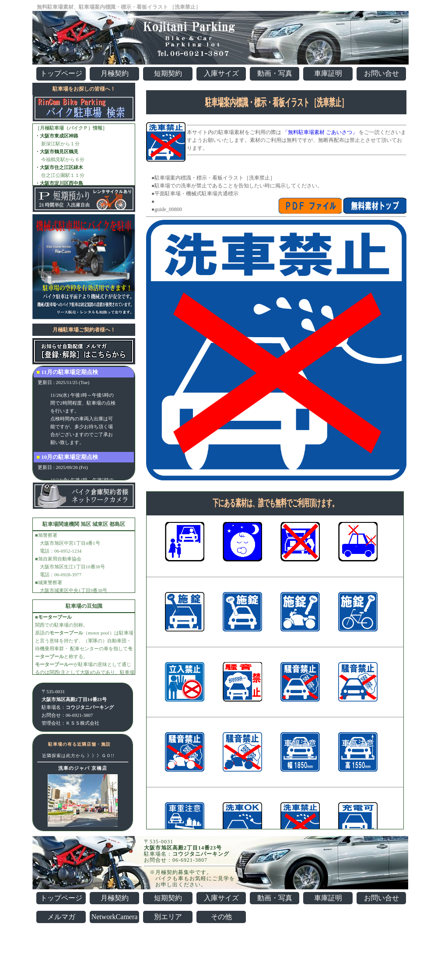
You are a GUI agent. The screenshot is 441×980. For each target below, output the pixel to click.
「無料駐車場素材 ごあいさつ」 (320, 132)
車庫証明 (328, 73)
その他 (221, 917)
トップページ (61, 73)
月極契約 (115, 73)
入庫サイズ (221, 73)
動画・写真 (275, 73)
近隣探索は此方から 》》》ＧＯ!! (78, 756)
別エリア (168, 917)
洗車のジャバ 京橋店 (83, 768)
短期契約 (168, 73)
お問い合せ (381, 73)
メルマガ (61, 917)
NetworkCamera (115, 917)
